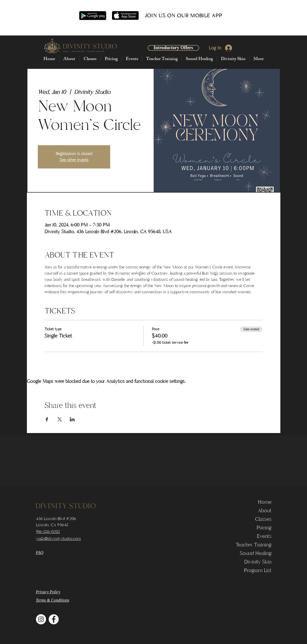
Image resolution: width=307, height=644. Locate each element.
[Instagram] (41, 619)
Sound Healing (256, 553)
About (265, 511)
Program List (258, 570)
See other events (74, 160)
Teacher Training (254, 545)
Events (264, 536)
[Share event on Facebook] (47, 419)
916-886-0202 (48, 532)
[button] (69, 59)
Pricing (264, 528)
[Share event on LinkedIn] (72, 419)
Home (265, 502)
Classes (263, 519)
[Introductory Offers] (173, 48)
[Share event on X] (60, 419)
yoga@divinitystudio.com (58, 539)
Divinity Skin (258, 562)
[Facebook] (54, 619)
